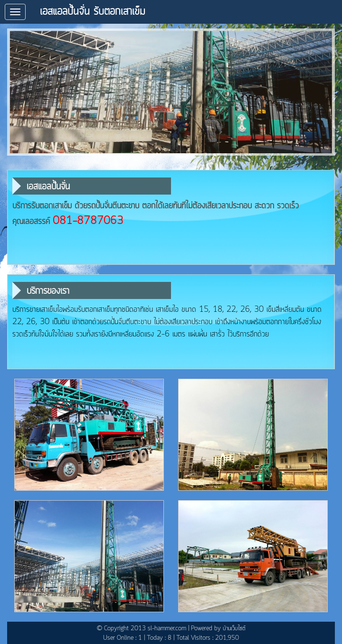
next (323, 92)
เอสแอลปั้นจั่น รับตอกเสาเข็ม (93, 12)
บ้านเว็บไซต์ (234, 629)
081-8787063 (88, 221)
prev (19, 92)
